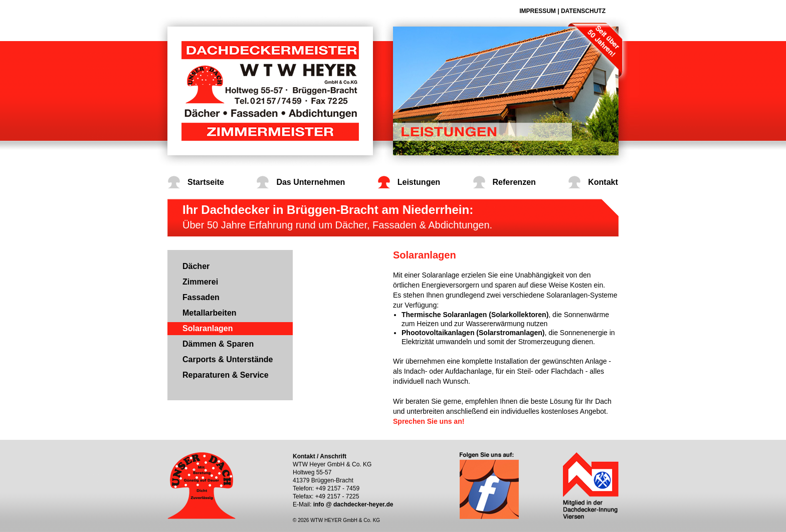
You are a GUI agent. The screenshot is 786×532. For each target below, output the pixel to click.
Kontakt (603, 182)
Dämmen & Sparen (218, 344)
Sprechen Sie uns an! (429, 421)
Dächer (196, 266)
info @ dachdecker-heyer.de (353, 504)
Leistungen (419, 182)
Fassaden (201, 297)
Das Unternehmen (311, 182)
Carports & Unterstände (228, 359)
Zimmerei (200, 282)
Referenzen (514, 182)
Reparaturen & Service (226, 375)
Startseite (206, 182)
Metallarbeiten (210, 313)
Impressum (538, 11)
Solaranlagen (208, 328)
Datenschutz (583, 11)
